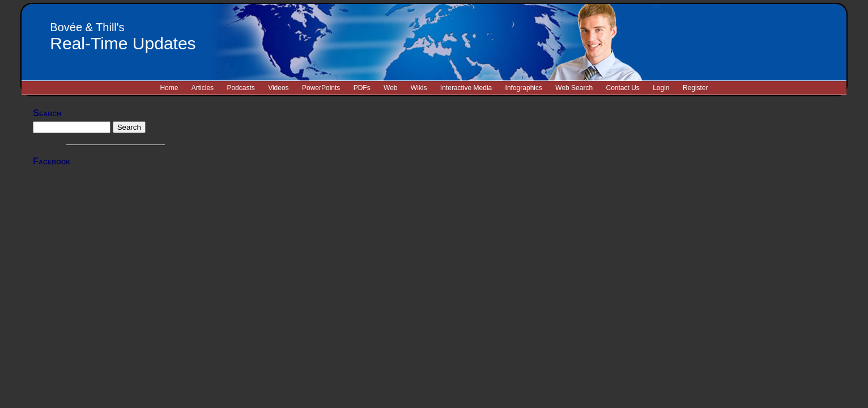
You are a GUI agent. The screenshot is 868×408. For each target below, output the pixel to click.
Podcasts (241, 88)
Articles (203, 88)
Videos (278, 88)
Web (390, 88)
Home (169, 88)
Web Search (574, 88)
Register (695, 88)
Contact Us (622, 88)
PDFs (362, 88)
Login (661, 88)
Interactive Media (466, 88)
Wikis (419, 88)
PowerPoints (321, 88)
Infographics (524, 88)
